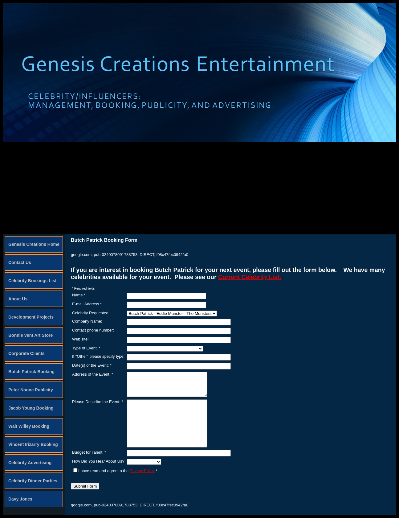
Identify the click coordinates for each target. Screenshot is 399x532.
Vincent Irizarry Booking (33, 444)
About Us (18, 299)
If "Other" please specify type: (98, 356)
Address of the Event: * (93, 374)
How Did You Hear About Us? (98, 475)
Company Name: (87, 321)
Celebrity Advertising (30, 463)
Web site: (80, 339)
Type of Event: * (86, 348)
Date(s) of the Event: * (92, 365)
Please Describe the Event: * (98, 406)
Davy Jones (20, 499)
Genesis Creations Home (34, 244)
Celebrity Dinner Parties (33, 481)
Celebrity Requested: (91, 313)
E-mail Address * (87, 304)
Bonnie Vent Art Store (31, 335)
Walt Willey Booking (29, 426)
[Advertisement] (200, 188)
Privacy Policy (142, 485)
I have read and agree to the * (115, 485)
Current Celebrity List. (250, 277)
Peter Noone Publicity (31, 390)
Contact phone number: (93, 330)
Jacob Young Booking (31, 408)
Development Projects (31, 317)
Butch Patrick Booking (31, 372)
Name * (79, 295)
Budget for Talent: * (89, 466)
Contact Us (20, 262)
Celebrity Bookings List (32, 281)
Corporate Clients (26, 353)
